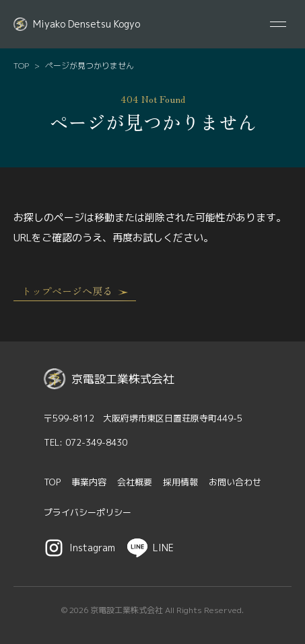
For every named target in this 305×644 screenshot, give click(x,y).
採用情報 (180, 482)
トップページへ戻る (75, 291)
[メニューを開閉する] (278, 24)
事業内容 (89, 482)
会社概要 (135, 482)
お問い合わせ (235, 482)
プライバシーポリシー (88, 512)
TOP (21, 66)
